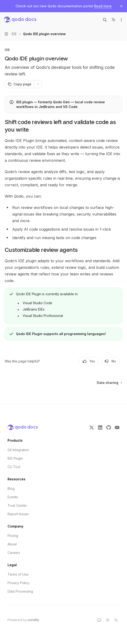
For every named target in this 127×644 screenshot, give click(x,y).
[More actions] (121, 20)
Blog (11, 488)
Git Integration (18, 450)
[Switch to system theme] (99, 620)
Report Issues (18, 514)
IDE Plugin (15, 458)
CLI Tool (14, 467)
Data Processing (20, 591)
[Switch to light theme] (108, 620)
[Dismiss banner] (121, 6)
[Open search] (105, 20)
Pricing (13, 536)
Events (13, 497)
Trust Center (17, 505)
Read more (103, 6)
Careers (14, 553)
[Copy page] (19, 84)
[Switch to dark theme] (116, 620)
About (12, 544)
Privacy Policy (18, 583)
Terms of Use (18, 574)
